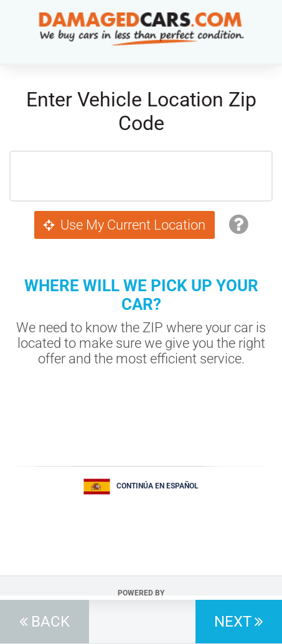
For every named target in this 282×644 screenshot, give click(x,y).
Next (233, 622)
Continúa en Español (157, 486)
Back (50, 622)
